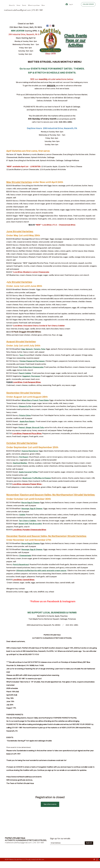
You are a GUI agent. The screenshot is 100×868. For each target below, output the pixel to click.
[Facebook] (48, 26)
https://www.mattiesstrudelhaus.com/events (24, 777)
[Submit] (89, 843)
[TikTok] (53, 26)
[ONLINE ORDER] (88, 4)
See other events (50, 804)
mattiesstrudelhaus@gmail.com (17, 10)
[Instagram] (50, 26)
